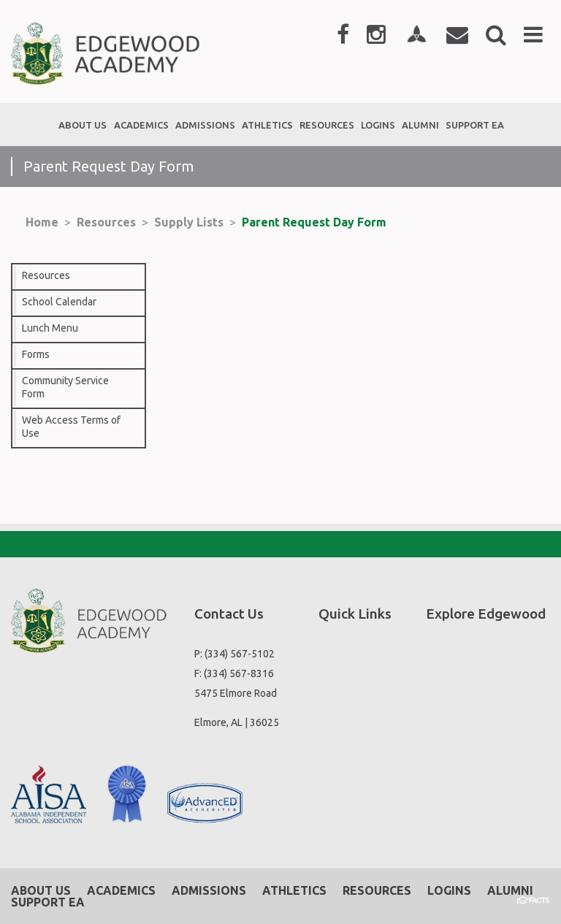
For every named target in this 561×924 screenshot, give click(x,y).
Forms (36, 354)
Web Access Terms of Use (71, 427)
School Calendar (59, 302)
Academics (121, 890)
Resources (106, 222)
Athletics (294, 890)
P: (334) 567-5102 (234, 654)
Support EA (48, 902)
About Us (41, 890)
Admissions (209, 890)
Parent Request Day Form (314, 222)
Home (42, 222)
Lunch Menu (50, 328)
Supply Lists (189, 222)
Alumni (510, 890)
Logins (449, 890)
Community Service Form (65, 387)
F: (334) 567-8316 (234, 673)
